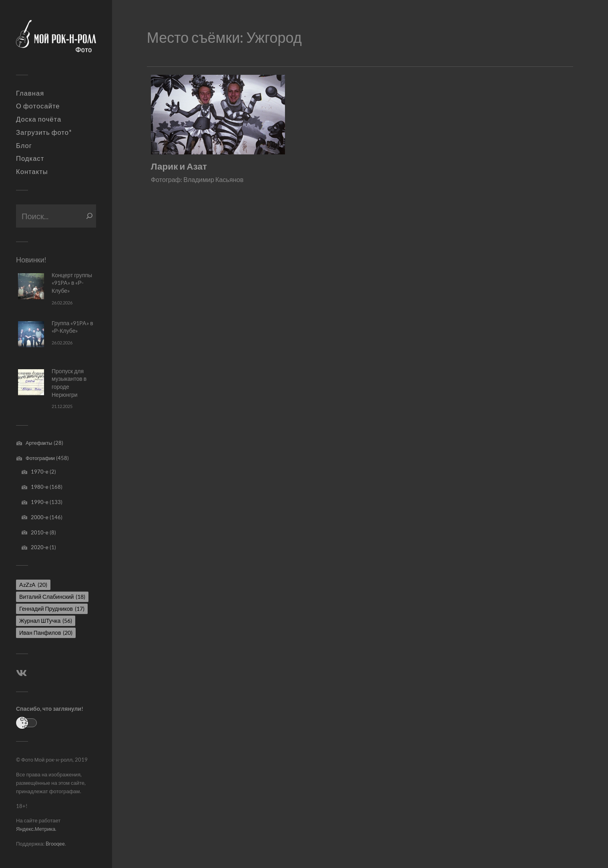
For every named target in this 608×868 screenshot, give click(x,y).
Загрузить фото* (44, 132)
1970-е (40, 472)
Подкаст (30, 158)
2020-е (40, 547)
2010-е (40, 532)
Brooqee (55, 844)
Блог (24, 146)
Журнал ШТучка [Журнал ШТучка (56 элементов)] (46, 621)
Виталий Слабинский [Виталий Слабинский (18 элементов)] (52, 597)
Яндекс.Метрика (36, 829)
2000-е (40, 517)
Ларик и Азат (179, 166)
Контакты (32, 172)
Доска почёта (39, 119)
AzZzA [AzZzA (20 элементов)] (33, 585)
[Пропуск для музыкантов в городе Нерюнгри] (31, 382)
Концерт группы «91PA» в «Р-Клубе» (72, 283)
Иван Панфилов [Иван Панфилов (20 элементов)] (46, 633)
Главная (30, 93)
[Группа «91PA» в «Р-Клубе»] (31, 334)
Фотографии (40, 458)
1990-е (40, 502)
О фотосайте (38, 106)
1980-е (40, 487)
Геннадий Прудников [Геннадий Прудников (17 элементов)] (52, 609)
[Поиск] (89, 216)
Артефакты (39, 443)
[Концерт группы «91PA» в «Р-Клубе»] (31, 286)
